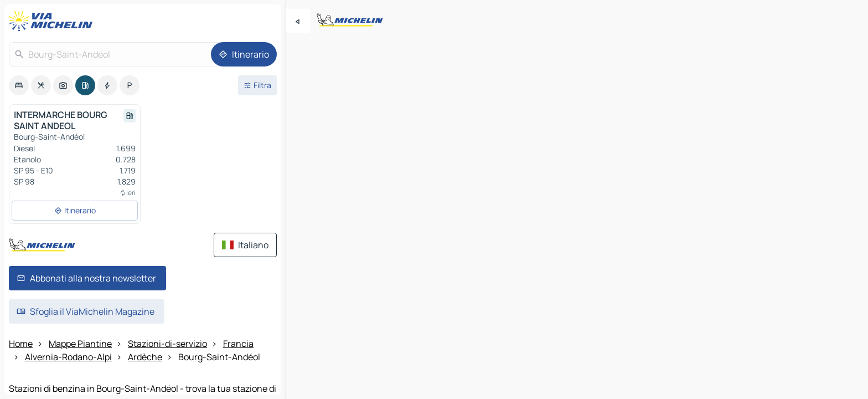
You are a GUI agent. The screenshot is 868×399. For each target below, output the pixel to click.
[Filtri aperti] (257, 85)
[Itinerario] (244, 54)
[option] (19, 85)
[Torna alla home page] (53, 21)
